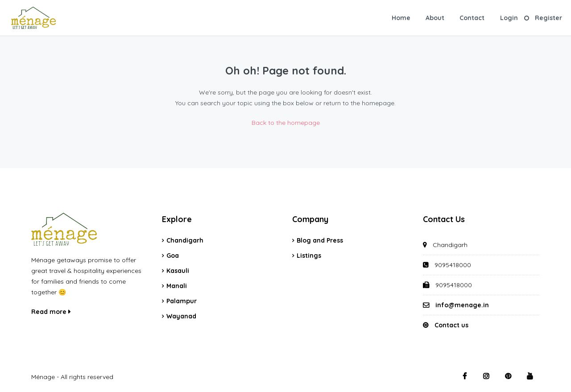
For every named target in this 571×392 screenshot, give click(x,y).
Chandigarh (185, 240)
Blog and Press (320, 240)
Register (548, 18)
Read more (51, 312)
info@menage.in (462, 305)
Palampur (182, 301)
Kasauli (178, 271)
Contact (472, 18)
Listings (309, 256)
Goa (173, 256)
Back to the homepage (286, 123)
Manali (177, 286)
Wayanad (181, 316)
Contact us (451, 325)
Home (401, 18)
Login (509, 18)
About (435, 18)
